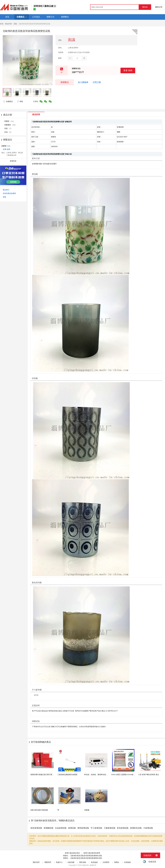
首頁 (2, 24)
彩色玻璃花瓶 (123, 828)
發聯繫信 (65, 82)
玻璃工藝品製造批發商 (92, 853)
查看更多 (13, 161)
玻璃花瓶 (72, 828)
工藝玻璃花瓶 (110, 828)
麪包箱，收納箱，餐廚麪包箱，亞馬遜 (98, 775)
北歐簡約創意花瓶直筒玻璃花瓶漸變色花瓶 (86, 856)
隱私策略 (83, 862)
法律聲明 (106, 862)
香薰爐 (87, 810)
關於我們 (36, 862)
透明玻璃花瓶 (83, 828)
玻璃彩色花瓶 (136, 828)
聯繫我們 (48, 862)
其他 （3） (8, 132)
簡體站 (117, 862)
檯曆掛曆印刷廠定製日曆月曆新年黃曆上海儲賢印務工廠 (51, 775)
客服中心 (59, 862)
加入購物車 (83, 82)
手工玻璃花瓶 (96, 828)
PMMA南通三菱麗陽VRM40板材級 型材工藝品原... (130, 775)
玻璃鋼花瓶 (49, 828)
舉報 (20, 101)
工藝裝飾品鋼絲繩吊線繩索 (67, 775)
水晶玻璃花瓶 (61, 828)
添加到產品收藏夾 (9, 193)
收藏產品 (8, 101)
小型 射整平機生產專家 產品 (148, 775)
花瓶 (15, 24)
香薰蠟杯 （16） (10, 125)
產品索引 (6, 190)
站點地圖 (71, 862)
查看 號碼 (128, 70)
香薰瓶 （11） (9, 121)
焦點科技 (85, 865)
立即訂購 (97, 82)
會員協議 (94, 862)
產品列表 (8, 24)
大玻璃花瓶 (148, 828)
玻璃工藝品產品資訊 (72, 853)
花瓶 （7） (8, 128)
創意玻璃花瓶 (36, 828)
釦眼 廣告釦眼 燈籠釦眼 (39, 810)
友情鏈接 (127, 862)
